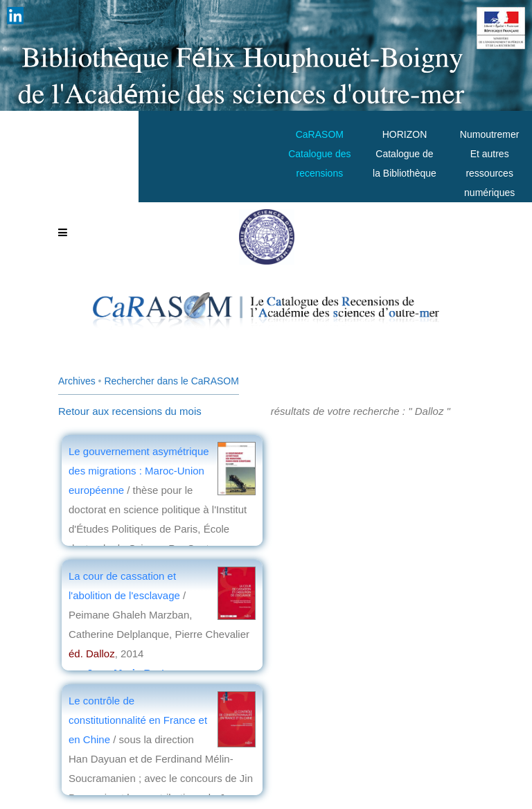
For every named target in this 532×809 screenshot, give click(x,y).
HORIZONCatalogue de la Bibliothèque (405, 154)
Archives (77, 381)
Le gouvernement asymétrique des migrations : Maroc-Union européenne (139, 471)
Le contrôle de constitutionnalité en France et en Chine (138, 720)
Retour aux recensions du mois (130, 411)
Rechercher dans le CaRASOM (171, 381)
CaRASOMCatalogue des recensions (319, 154)
